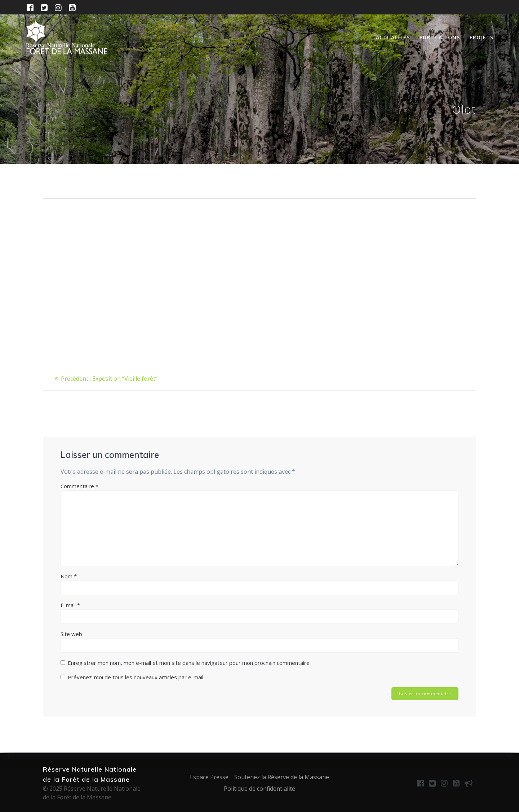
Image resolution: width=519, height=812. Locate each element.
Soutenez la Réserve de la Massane (282, 777)
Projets (482, 37)
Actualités (393, 37)
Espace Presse (209, 777)
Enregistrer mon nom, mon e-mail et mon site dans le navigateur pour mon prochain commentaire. (189, 663)
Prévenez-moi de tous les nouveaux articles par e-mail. (136, 677)
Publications (440, 37)
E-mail (70, 605)
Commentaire (79, 486)
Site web (71, 634)
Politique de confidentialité (259, 789)
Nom (69, 576)
